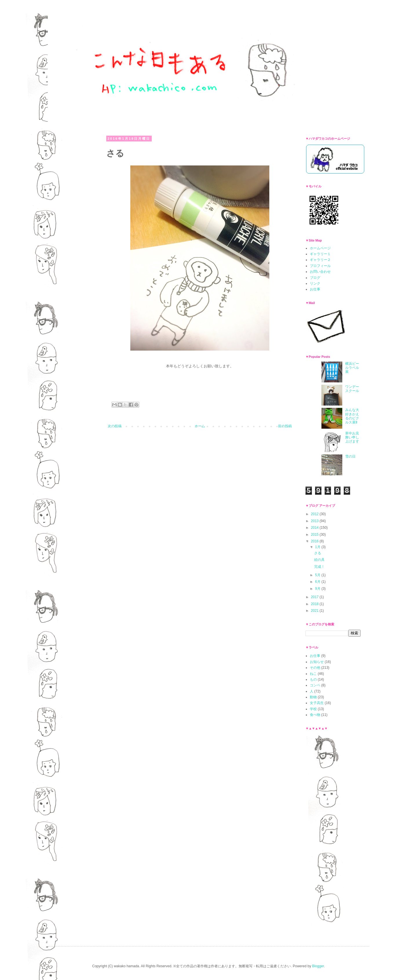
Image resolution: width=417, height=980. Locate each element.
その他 (315, 668)
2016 (315, 541)
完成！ (319, 567)
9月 (318, 589)
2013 (315, 521)
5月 (318, 575)
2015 (315, 535)
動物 (313, 697)
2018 (315, 604)
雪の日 (350, 456)
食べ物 (315, 715)
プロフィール (320, 266)
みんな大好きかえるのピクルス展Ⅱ (352, 416)
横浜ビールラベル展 (352, 368)
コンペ (315, 685)
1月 (318, 547)
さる (318, 553)
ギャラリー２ (320, 260)
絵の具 (319, 560)
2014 (315, 528)
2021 (315, 611)
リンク (315, 283)
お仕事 (315, 289)
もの (313, 679)
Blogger (318, 966)
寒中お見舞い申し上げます (352, 437)
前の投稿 (285, 426)
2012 (315, 514)
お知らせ (317, 662)
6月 (318, 582)
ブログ (315, 278)
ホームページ (320, 248)
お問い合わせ (320, 272)
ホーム (200, 426)
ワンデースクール (352, 389)
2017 (315, 597)
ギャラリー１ (320, 254)
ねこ (313, 674)
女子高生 (317, 703)
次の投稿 (115, 426)
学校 (313, 709)
